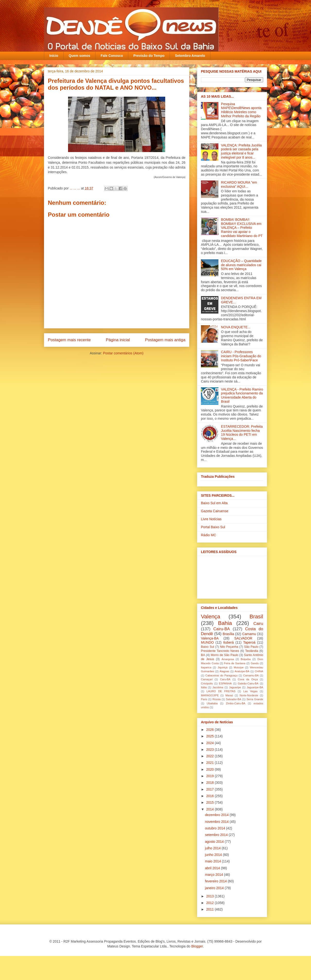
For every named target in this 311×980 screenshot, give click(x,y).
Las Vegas (251, 691)
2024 (211, 743)
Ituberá (228, 642)
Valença (211, 617)
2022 (211, 756)
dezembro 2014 (217, 815)
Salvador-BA (234, 699)
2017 (211, 789)
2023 (211, 750)
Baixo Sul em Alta (214, 503)
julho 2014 (213, 848)
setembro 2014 (217, 835)
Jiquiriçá (222, 667)
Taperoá (249, 642)
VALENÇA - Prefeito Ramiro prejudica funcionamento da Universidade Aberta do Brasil (242, 395)
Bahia (225, 623)
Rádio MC (208, 535)
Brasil (256, 617)
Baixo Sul (207, 647)
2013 (211, 896)
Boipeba (246, 659)
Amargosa (228, 659)
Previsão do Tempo (149, 56)
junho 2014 (214, 855)
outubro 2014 (216, 828)
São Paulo (251, 647)
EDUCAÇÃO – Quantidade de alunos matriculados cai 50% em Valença (241, 265)
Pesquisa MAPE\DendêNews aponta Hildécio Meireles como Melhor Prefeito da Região (241, 110)
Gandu (255, 663)
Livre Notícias (211, 519)
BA (203, 655)
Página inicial (118, 340)
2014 (211, 809)
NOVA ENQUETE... (236, 327)
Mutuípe (239, 667)
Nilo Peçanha (229, 647)
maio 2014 (213, 861)
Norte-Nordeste (249, 695)
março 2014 (215, 875)
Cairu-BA (222, 629)
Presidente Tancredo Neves (220, 651)
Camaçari (207, 679)
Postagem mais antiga (165, 340)
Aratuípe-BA (242, 671)
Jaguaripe (235, 687)
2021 (211, 763)
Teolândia (252, 651)
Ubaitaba (212, 703)
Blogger (197, 946)
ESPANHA (225, 683)
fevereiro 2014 (216, 881)
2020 (211, 769)
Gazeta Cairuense (215, 511)
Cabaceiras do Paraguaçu (221, 675)
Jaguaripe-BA (255, 687)
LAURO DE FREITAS (221, 691)
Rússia (216, 699)
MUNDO (207, 642)
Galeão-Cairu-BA (248, 683)
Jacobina (218, 687)
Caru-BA (225, 679)
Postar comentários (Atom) (123, 353)
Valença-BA (210, 638)
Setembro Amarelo (190, 56)
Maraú (229, 695)
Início (54, 56)
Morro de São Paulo (224, 655)
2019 (211, 776)
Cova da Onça (248, 679)
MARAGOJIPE (210, 695)
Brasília (229, 634)
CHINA (259, 671)
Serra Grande (255, 699)
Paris (204, 699)
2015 (211, 802)
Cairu (258, 624)
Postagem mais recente (69, 340)
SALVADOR (243, 638)
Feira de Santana (235, 663)
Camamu (249, 634)
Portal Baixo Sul (213, 527)
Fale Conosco (112, 56)
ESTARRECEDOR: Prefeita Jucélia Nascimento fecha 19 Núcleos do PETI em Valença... (242, 433)
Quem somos (80, 56)
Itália (204, 687)
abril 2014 (213, 868)
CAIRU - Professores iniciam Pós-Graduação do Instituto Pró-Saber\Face (241, 356)
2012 (211, 903)
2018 (211, 783)
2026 (211, 730)
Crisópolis (207, 683)
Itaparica (206, 667)
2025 (211, 736)
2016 (211, 796)
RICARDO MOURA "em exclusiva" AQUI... (239, 184)
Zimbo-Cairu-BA (236, 703)
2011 (211, 909)
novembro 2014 (217, 822)
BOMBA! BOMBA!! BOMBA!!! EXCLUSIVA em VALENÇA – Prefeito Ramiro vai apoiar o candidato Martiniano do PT (242, 228)
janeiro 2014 (215, 888)
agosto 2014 (215, 842)
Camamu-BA (251, 675)
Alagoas (224, 671)
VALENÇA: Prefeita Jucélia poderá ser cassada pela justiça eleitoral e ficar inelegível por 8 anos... (242, 151)
